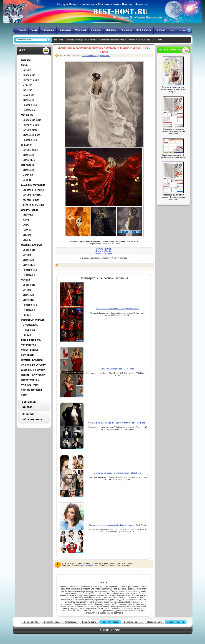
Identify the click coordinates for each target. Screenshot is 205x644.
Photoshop (126, 30)
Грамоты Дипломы (32, 360)
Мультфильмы (30, 325)
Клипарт (160, 30)
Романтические (31, 80)
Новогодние (29, 110)
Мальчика (28, 175)
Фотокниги (81, 30)
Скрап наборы (29, 350)
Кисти (26, 220)
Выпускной (29, 300)
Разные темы (91, 40)
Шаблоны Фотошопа (33, 185)
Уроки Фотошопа (31, 340)
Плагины (27, 230)
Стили (26, 225)
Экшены (27, 240)
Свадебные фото (32, 120)
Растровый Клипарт (75, 40)
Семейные (28, 95)
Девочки (27, 180)
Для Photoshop (30, 210)
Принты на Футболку (33, 375)
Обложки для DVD (32, 245)
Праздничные (30, 105)
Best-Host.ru (59, 40)
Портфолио (48, 30)
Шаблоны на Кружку (33, 370)
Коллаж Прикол (31, 200)
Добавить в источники (178, 30)
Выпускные (29, 160)
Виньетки (96, 30)
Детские (27, 70)
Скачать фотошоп (32, 390)
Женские (27, 90)
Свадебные (29, 75)
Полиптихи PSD (30, 380)
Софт (24, 395)
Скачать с (104, 249)
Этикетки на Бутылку (33, 365)
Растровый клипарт (33, 320)
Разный (27, 335)
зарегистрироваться (89, 565)
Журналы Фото (30, 385)
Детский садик (30, 150)
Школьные (28, 100)
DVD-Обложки (144, 30)
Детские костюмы (32, 195)
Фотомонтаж (28, 345)
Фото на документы (33, 205)
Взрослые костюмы (33, 190)
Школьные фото (31, 135)
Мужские (27, 85)
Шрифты (27, 235)
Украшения (29, 330)
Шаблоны (111, 30)
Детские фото (30, 130)
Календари (65, 30)
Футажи (26, 280)
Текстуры (28, 215)
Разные (27, 315)
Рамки (34, 30)
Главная (22, 30)
